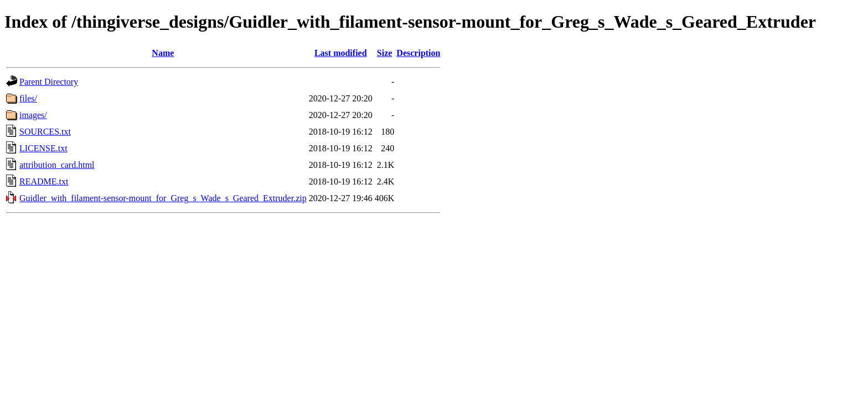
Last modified (341, 53)
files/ (28, 98)
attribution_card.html (57, 165)
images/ (33, 115)
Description (418, 53)
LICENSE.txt (43, 148)
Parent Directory (49, 82)
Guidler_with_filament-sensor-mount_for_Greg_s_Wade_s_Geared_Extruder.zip (163, 198)
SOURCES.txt (45, 132)
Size (385, 53)
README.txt (44, 181)
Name (163, 53)
